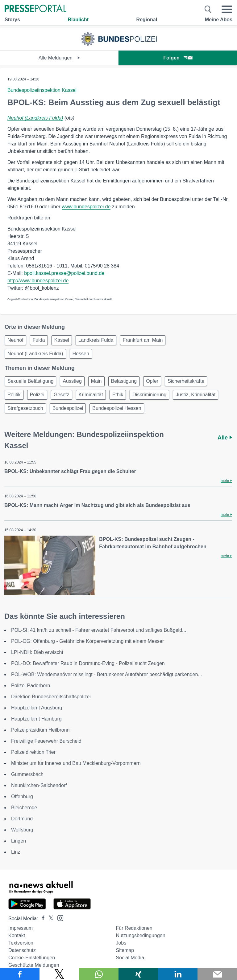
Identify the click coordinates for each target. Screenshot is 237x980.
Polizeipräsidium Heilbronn (40, 730)
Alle (225, 438)
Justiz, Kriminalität (195, 395)
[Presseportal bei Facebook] (41, 919)
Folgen (178, 58)
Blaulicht (78, 20)
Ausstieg (72, 381)
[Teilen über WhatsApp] (99, 974)
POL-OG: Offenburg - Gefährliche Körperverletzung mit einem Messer (87, 641)
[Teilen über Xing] (138, 974)
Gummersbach (27, 774)
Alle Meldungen (59, 58)
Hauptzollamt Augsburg (37, 708)
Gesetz (62, 395)
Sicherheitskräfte (186, 381)
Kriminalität (91, 395)
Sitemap (125, 950)
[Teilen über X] (59, 974)
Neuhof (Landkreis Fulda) (35, 118)
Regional (147, 20)
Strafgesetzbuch (25, 408)
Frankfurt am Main (143, 340)
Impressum (21, 928)
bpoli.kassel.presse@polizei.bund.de (64, 273)
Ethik (118, 395)
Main (96, 381)
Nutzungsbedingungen (140, 935)
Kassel (62, 340)
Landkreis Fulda (96, 340)
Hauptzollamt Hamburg (36, 719)
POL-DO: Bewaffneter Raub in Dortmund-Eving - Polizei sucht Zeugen (88, 663)
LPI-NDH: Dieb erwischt (37, 652)
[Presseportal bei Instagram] (58, 918)
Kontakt (17, 935)
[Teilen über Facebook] (20, 974)
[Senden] (217, 974)
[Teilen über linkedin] (178, 974)
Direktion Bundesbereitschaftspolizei (51, 697)
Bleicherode (24, 808)
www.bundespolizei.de (86, 207)
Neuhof (15, 340)
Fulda (39, 340)
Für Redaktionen (134, 928)
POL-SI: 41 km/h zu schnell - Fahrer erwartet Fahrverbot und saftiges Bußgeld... (99, 630)
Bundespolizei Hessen (117, 408)
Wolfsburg (22, 830)
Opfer (152, 381)
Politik (14, 395)
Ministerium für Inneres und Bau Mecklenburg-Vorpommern (76, 763)
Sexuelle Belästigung (30, 381)
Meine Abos (219, 20)
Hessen (81, 354)
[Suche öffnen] (208, 9)
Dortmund (22, 819)
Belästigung (124, 381)
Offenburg (22, 796)
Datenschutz (22, 950)
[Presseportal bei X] (49, 919)
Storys (12, 20)
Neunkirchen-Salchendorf (39, 785)
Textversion (21, 943)
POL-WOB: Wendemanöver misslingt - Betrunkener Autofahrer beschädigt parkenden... (107, 674)
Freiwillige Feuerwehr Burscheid (46, 741)
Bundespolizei (68, 408)
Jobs (121, 943)
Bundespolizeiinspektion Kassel (42, 90)
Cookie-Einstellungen (32, 958)
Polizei (37, 395)
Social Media (130, 958)
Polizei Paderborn (31, 686)
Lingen (19, 841)
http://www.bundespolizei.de (38, 281)
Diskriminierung (149, 395)
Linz (16, 852)
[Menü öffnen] (227, 9)
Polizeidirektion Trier (33, 752)
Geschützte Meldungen (34, 965)
